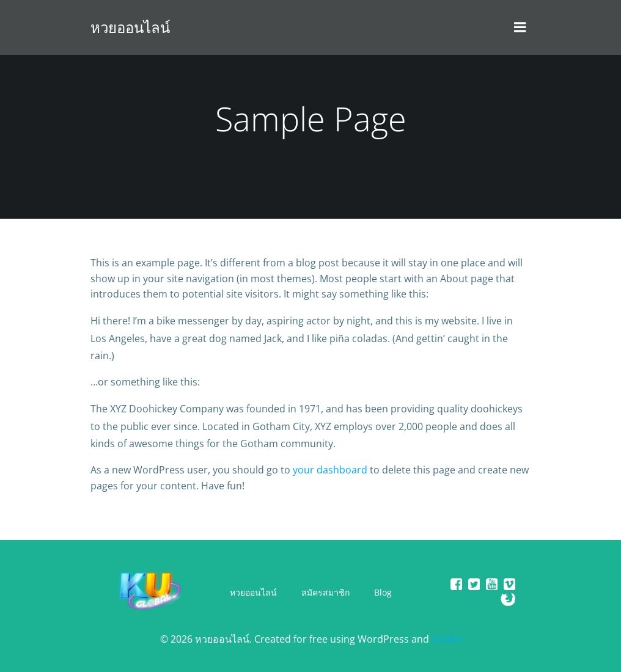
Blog (383, 592)
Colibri (446, 639)
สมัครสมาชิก (325, 592)
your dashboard (330, 470)
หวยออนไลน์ (253, 592)
